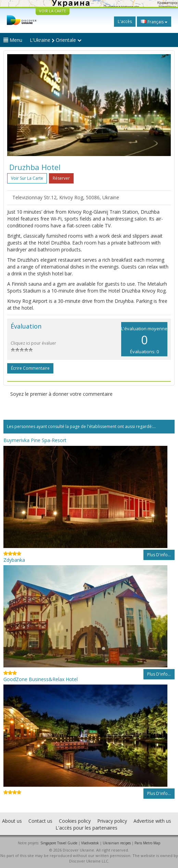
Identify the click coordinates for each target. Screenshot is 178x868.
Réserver (61, 178)
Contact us (40, 821)
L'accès (125, 21)
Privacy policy (112, 821)
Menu (13, 40)
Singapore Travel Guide (59, 843)
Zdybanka (14, 560)
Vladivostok (90, 843)
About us (12, 821)
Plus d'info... (159, 555)
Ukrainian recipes (117, 843)
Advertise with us (152, 821)
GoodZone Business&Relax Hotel (41, 679)
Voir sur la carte (27, 178)
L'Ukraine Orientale (56, 40)
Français (154, 22)
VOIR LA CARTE (53, 11)
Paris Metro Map (147, 843)
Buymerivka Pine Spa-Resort (35, 440)
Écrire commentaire (30, 368)
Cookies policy (75, 821)
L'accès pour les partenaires (86, 828)
